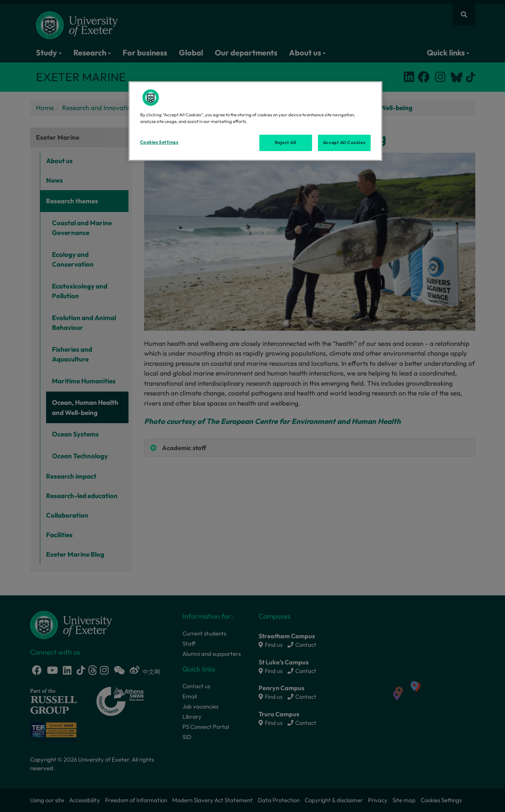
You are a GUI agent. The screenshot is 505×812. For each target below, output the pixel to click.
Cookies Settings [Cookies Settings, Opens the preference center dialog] (159, 142)
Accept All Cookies (344, 142)
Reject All (286, 142)
